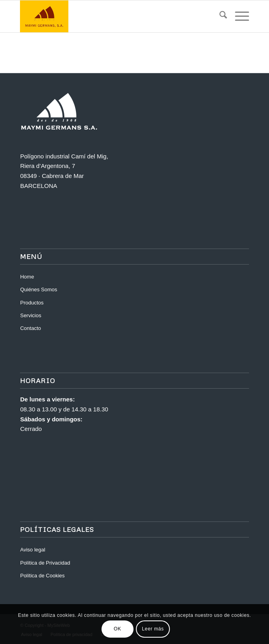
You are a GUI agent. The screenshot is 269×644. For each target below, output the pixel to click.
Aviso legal (33, 550)
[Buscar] (219, 16)
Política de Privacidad (45, 563)
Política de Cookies (42, 576)
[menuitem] (219, 16)
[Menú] (238, 16)
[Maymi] (112, 16)
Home (27, 277)
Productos (32, 303)
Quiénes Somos (39, 289)
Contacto (30, 328)
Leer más (153, 629)
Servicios (31, 315)
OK (118, 629)
